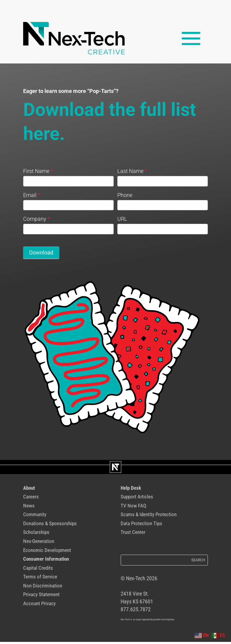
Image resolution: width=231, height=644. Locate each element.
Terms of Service (43, 590)
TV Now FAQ (135, 509)
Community (37, 519)
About (30, 488)
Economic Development (51, 560)
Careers (32, 499)
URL (122, 219)
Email (32, 195)
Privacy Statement (45, 611)
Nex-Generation (42, 550)
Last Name (132, 171)
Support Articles (140, 499)
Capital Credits (41, 580)
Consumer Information (50, 570)
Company (37, 219)
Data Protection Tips (145, 529)
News (30, 509)
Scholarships (39, 539)
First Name (38, 171)
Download (41, 253)
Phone (125, 195)
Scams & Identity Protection (154, 519)
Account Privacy (43, 621)
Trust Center (135, 539)
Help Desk (133, 488)
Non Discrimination (46, 601)
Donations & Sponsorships (55, 529)
